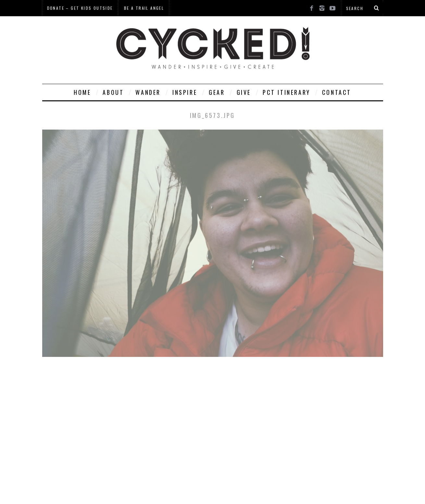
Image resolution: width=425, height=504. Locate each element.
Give (244, 92)
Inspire (185, 92)
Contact (337, 92)
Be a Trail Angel (144, 8)
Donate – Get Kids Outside (80, 8)
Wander (148, 92)
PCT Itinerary (287, 92)
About (113, 92)
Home (82, 92)
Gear (217, 92)
